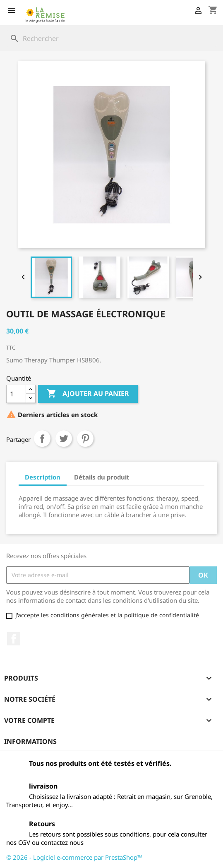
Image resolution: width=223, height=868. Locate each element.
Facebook (14, 639)
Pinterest (85, 439)
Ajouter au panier (88, 394)
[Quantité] (16, 394)
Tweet (64, 439)
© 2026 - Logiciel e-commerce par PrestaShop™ (74, 857)
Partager (42, 439)
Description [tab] (43, 477)
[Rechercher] (111, 38)
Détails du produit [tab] (102, 477)
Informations (30, 741)
